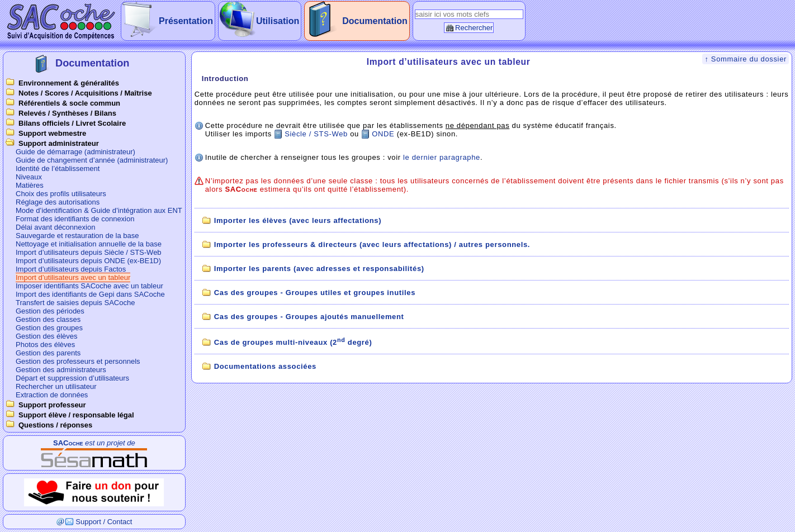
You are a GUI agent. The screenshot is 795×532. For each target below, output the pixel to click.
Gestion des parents (48, 353)
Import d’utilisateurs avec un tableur (73, 277)
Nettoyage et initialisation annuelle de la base (89, 244)
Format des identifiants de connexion (75, 219)
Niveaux (29, 177)
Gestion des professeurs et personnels (78, 361)
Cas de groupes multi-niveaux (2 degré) (293, 342)
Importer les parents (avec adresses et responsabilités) (319, 269)
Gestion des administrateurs (61, 370)
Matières (30, 185)
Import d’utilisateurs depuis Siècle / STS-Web (89, 252)
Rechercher (474, 28)
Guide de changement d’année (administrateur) (92, 160)
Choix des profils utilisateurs (61, 194)
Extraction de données (52, 395)
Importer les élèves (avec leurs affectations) (298, 220)
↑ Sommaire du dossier (746, 59)
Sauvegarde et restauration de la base (77, 236)
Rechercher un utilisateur (56, 386)
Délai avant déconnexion (55, 227)
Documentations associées (265, 366)
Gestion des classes (48, 319)
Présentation (186, 21)
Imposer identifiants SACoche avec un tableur (89, 286)
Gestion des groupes (49, 328)
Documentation (375, 21)
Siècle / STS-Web (316, 134)
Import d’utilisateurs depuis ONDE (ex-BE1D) (88, 261)
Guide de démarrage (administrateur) (75, 152)
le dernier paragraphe (442, 157)
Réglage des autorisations (58, 202)
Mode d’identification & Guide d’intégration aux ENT (99, 210)
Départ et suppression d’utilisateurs (72, 378)
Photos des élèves (45, 345)
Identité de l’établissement (58, 168)
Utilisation (278, 21)
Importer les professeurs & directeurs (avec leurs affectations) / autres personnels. (372, 244)
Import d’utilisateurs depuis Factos (71, 269)
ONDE (383, 134)
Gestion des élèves (47, 336)
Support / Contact (104, 522)
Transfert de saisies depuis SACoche (75, 303)
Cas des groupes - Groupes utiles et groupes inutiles (315, 293)
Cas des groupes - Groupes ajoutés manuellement (309, 317)
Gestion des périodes (50, 311)
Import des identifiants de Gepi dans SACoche (90, 294)
